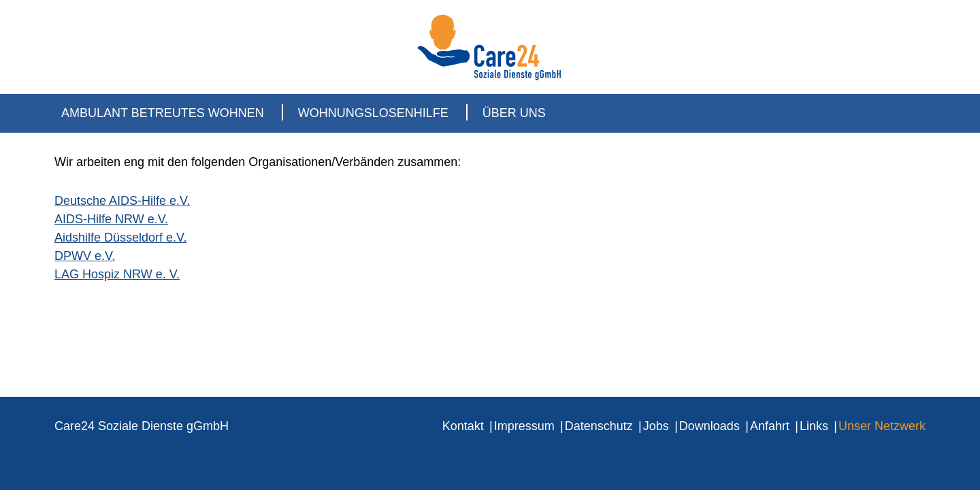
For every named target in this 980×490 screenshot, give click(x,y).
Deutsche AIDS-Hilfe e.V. (122, 201)
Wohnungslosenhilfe (373, 113)
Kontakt (463, 426)
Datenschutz (599, 426)
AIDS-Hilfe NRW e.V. (111, 219)
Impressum (524, 426)
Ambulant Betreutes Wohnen (163, 113)
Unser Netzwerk (882, 426)
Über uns (514, 113)
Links (814, 426)
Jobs (656, 426)
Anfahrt (770, 426)
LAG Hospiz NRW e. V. (117, 274)
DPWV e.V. (85, 256)
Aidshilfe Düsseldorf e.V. (120, 238)
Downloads (709, 426)
